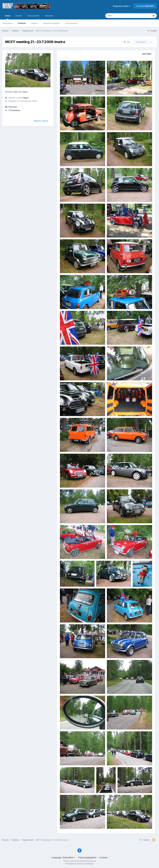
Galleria (22, 23)
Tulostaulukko (71, 23)
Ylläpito (34, 23)
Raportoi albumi (41, 121)
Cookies (103, 857)
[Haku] (122, 16)
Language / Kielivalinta (63, 857)
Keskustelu (8, 23)
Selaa (8, 17)
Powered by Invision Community (79, 864)
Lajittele (147, 54)
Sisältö (19, 16)
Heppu (26, 98)
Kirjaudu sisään (122, 6)
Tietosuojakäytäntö (87, 857)
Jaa (127, 42)
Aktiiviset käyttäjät (51, 23)
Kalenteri (49, 16)
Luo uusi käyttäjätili (145, 6)
